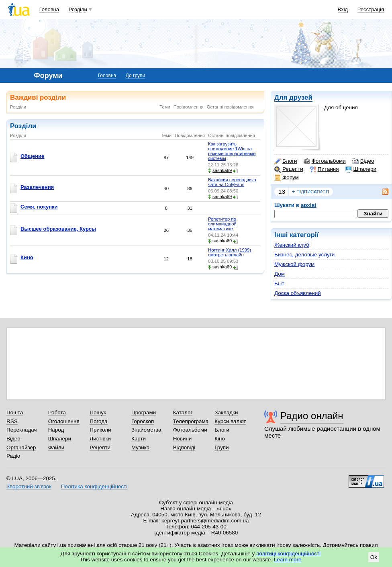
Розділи (78, 9)
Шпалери (361, 169)
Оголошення (64, 421)
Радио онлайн (312, 416)
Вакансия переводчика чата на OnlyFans (232, 182)
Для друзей (293, 97)
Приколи (100, 430)
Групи (222, 447)
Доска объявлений (298, 293)
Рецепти (289, 169)
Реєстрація (371, 9)
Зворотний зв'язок (29, 486)
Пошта (15, 412)
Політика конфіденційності (94, 486)
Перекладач (21, 430)
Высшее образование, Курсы (58, 229)
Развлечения (37, 187)
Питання (324, 169)
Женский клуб (292, 245)
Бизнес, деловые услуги (304, 255)
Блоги (286, 161)
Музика (140, 447)
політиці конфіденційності (288, 554)
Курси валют (230, 421)
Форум (287, 178)
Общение (32, 156)
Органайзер (21, 447)
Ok (374, 557)
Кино (27, 257)
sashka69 (220, 171)
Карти (139, 439)
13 (282, 191)
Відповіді (184, 447)
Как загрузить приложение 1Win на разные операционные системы (232, 151)
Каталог (183, 412)
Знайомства (146, 430)
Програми (144, 412)
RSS (12, 421)
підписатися (310, 192)
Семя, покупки (39, 207)
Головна (49, 9)
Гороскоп (143, 421)
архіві (309, 205)
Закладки (226, 412)
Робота (57, 412)
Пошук (98, 412)
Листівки (100, 439)
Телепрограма (191, 421)
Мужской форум (294, 264)
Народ (56, 430)
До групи (135, 76)
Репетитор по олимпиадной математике (222, 224)
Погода (98, 421)
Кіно (220, 439)
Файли (56, 447)
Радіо (13, 456)
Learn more (288, 560)
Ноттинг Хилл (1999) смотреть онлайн (230, 252)
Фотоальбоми (325, 161)
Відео (363, 161)
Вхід (343, 9)
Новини (183, 439)
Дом (280, 274)
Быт (279, 283)
